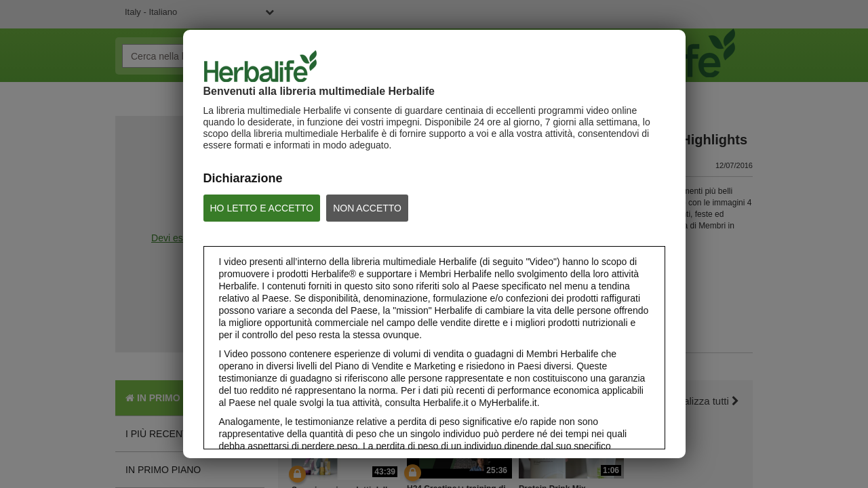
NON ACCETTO (367, 208)
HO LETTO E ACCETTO (262, 208)
